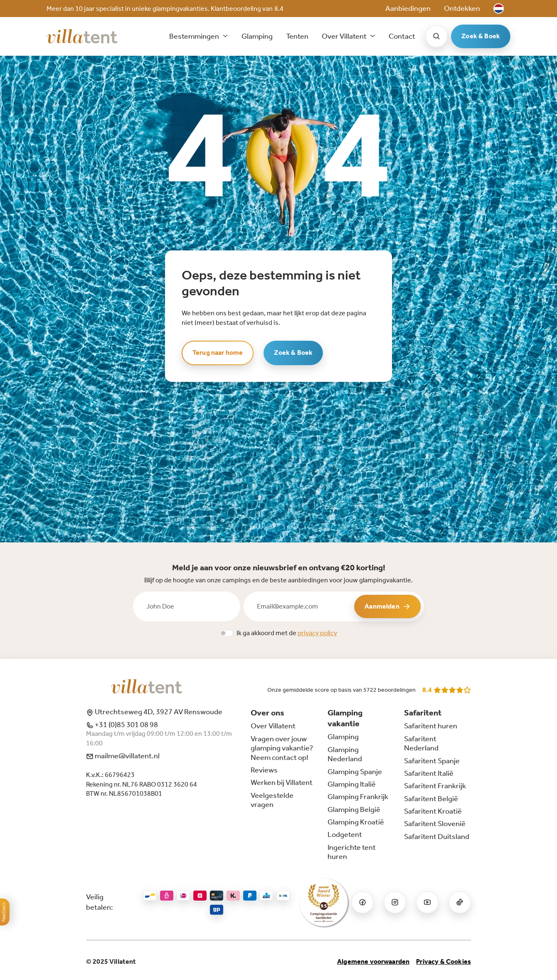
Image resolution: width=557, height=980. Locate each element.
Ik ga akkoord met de (287, 633)
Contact (402, 36)
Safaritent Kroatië (433, 811)
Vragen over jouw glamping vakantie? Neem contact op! (282, 748)
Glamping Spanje (355, 772)
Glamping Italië (352, 784)
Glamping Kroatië (356, 822)
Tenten (297, 36)
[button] (499, 9)
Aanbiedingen (408, 8)
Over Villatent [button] (345, 36)
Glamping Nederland (345, 754)
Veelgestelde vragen (272, 800)
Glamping (257, 36)
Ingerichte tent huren (352, 852)
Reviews (264, 770)
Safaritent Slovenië (435, 824)
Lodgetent (345, 834)
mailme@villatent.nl (123, 756)
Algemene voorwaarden (373, 961)
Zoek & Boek (481, 36)
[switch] (227, 633)
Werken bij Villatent (282, 782)
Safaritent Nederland (421, 743)
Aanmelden (387, 606)
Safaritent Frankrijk (435, 786)
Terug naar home (218, 353)
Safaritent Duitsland (437, 836)
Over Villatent (273, 726)
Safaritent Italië (429, 773)
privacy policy (317, 633)
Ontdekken (462, 8)
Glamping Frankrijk (358, 797)
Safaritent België (431, 799)
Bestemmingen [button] (195, 36)
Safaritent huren (431, 726)
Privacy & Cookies (444, 961)
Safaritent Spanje (432, 761)
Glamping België (354, 809)
